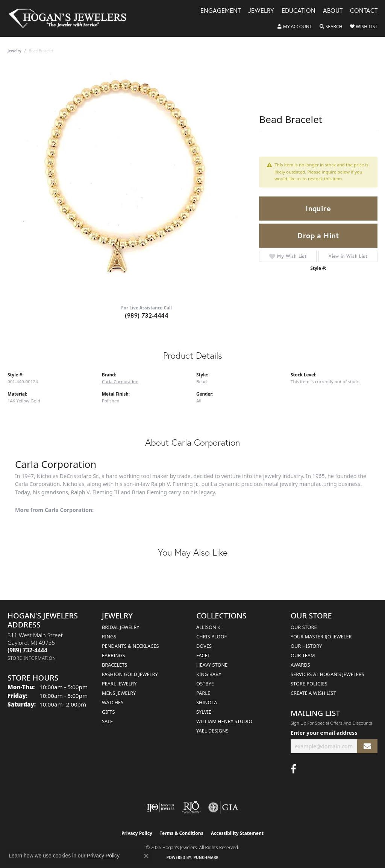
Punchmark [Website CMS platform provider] (206, 857)
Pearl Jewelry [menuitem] (119, 684)
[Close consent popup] (146, 856)
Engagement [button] (221, 11)
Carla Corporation (120, 381)
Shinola (207, 702)
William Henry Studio (224, 721)
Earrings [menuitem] (114, 655)
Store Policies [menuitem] (309, 684)
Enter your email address (324, 733)
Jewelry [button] (261, 11)
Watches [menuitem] (113, 702)
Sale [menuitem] (107, 721)
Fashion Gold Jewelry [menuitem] (130, 674)
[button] (295, 27)
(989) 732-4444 (146, 315)
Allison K (208, 627)
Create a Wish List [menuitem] (313, 693)
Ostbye (205, 684)
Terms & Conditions (182, 833)
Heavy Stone (212, 665)
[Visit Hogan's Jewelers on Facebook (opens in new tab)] (293, 769)
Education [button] (299, 11)
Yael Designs (212, 731)
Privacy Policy (137, 833)
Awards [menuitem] (300, 665)
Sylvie (204, 712)
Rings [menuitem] (109, 637)
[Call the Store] (27, 650)
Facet (203, 655)
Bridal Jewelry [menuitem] (121, 627)
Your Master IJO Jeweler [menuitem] (321, 637)
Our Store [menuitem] (304, 627)
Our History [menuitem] (306, 646)
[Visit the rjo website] (191, 807)
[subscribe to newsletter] (367, 746)
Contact (364, 11)
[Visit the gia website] (223, 807)
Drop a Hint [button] (318, 235)
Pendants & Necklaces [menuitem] (130, 646)
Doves (204, 646)
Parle (203, 693)
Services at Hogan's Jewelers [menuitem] (327, 674)
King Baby (209, 674)
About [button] (333, 11)
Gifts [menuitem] (108, 712)
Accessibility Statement (237, 833)
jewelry (14, 51)
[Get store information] (32, 658)
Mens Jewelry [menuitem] (119, 693)
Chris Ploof (211, 637)
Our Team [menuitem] (303, 655)
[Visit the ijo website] (161, 807)
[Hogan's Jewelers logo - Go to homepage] (71, 18)
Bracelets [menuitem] (114, 665)
